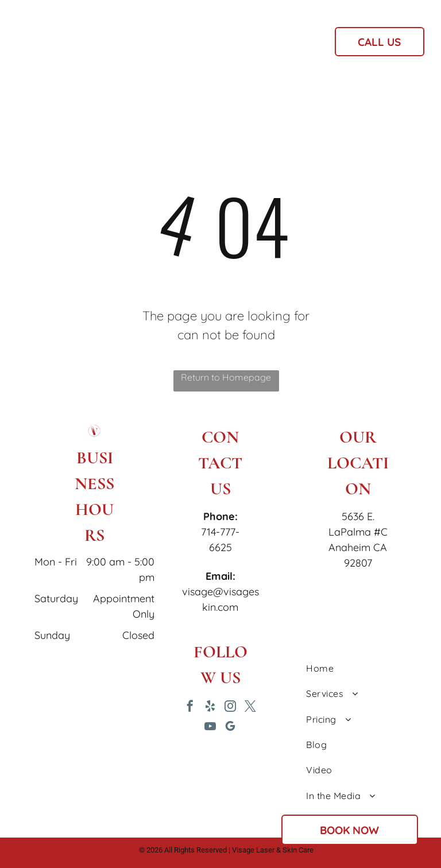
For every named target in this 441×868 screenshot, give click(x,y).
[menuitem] (153, 45)
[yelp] (210, 708)
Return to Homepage (226, 377)
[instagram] (230, 708)
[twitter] (250, 708)
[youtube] (210, 728)
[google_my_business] (230, 728)
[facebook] (190, 708)
